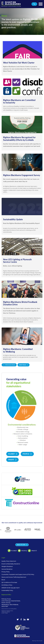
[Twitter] (18, 619)
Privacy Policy (6, 572)
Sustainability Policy (7, 590)
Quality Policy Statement (9, 561)
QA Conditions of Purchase (9, 582)
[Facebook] (21, 619)
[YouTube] (28, 619)
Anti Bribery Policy (7, 585)
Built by (37, 641)
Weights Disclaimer (7, 566)
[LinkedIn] (25, 619)
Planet (13, 454)
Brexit (3, 580)
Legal (3, 558)
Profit (12, 460)
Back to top (22, 545)
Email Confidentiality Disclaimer (11, 564)
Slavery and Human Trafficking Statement (14, 577)
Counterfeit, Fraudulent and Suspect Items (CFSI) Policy (18, 574)
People (27, 454)
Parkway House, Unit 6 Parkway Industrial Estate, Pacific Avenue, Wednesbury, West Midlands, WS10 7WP (11, 603)
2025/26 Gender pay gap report (11, 588)
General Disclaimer (7, 569)
